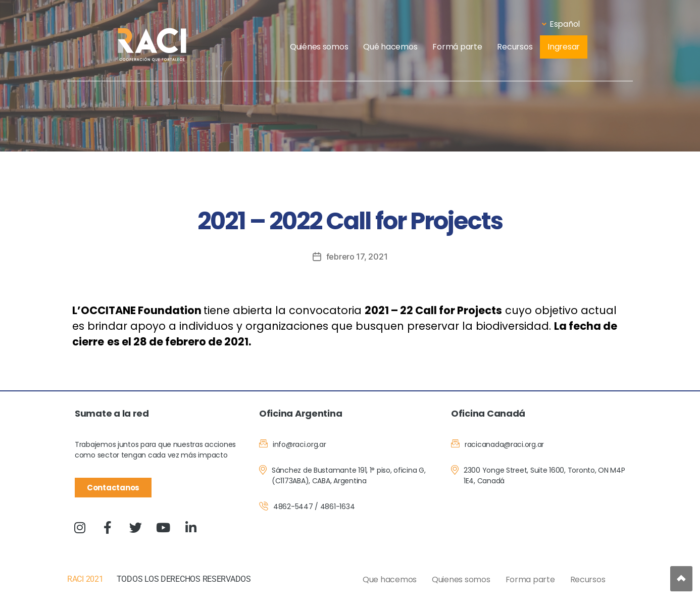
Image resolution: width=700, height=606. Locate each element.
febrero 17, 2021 (357, 257)
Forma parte (530, 579)
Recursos (515, 47)
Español (561, 24)
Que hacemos (390, 579)
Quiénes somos (319, 47)
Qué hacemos (390, 47)
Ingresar (564, 47)
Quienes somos (461, 579)
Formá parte (457, 47)
